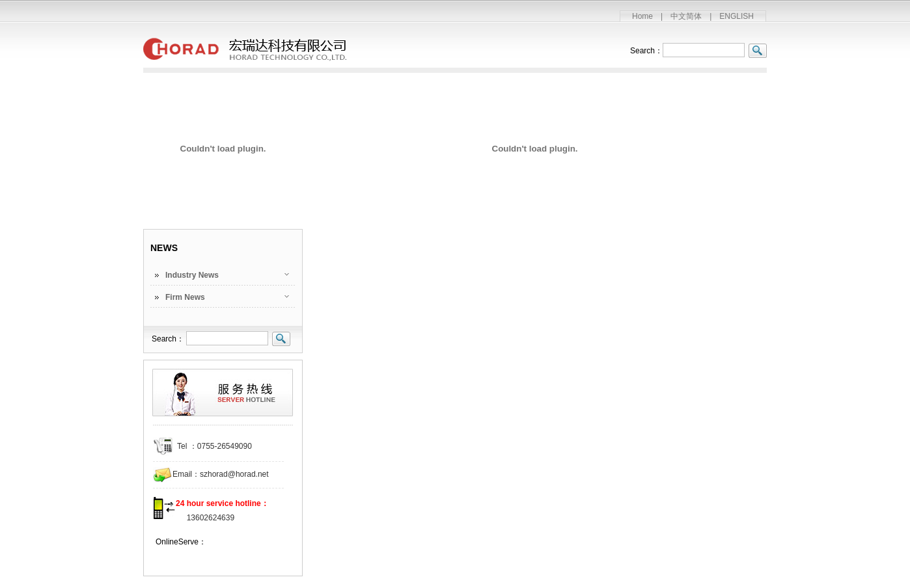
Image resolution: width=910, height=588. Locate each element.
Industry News (192, 275)
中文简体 (686, 16)
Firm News (185, 297)
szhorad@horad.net (234, 474)
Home (642, 16)
